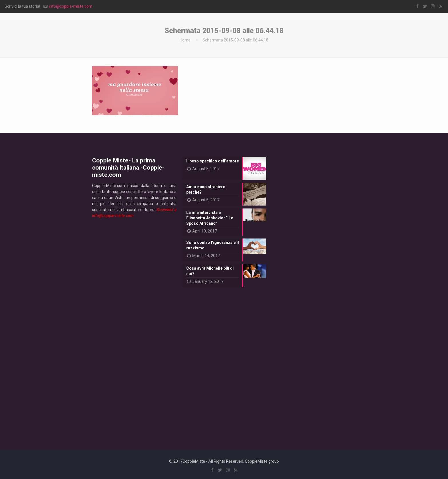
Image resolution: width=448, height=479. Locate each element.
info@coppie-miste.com (71, 6)
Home (185, 40)
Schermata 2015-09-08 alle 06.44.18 (235, 40)
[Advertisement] (134, 329)
